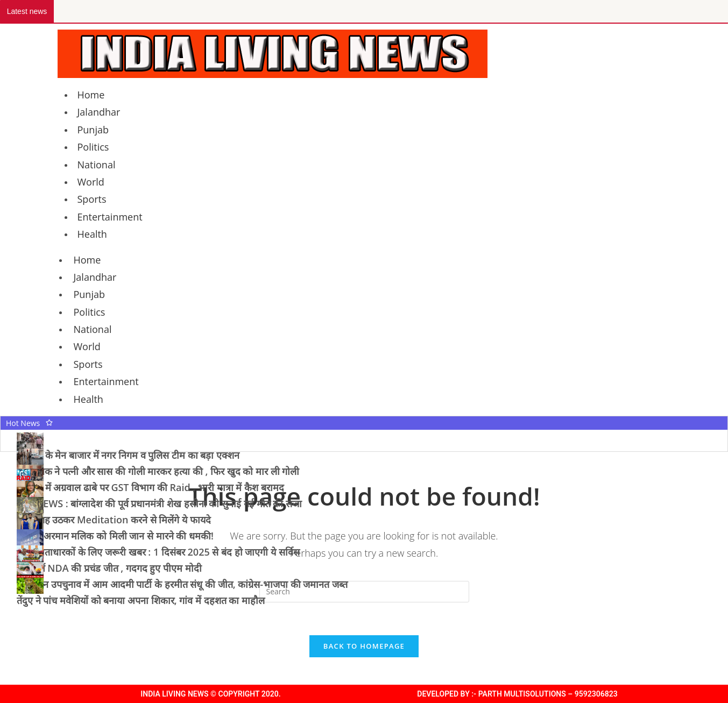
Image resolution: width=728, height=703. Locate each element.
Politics (93, 147)
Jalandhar (99, 112)
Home (91, 95)
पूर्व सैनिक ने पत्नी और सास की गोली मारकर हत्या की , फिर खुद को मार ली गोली (158, 471)
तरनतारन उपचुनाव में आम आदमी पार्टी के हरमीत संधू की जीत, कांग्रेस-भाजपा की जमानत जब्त (182, 584)
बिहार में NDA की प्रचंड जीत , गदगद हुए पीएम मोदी (109, 568)
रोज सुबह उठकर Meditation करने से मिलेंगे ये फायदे (114, 520)
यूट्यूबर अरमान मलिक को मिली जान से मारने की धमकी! (115, 536)
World (91, 182)
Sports (92, 199)
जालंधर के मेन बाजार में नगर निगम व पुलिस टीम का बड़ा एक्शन (128, 455)
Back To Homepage (364, 646)
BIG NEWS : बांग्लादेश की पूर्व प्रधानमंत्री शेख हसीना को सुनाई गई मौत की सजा (159, 503)
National (97, 165)
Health (92, 234)
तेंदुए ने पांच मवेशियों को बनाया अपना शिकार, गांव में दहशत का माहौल (141, 600)
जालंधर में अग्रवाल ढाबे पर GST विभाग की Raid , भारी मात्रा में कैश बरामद (150, 487)
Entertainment (110, 217)
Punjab (93, 130)
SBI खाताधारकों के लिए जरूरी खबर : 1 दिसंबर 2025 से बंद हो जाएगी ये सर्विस (158, 552)
